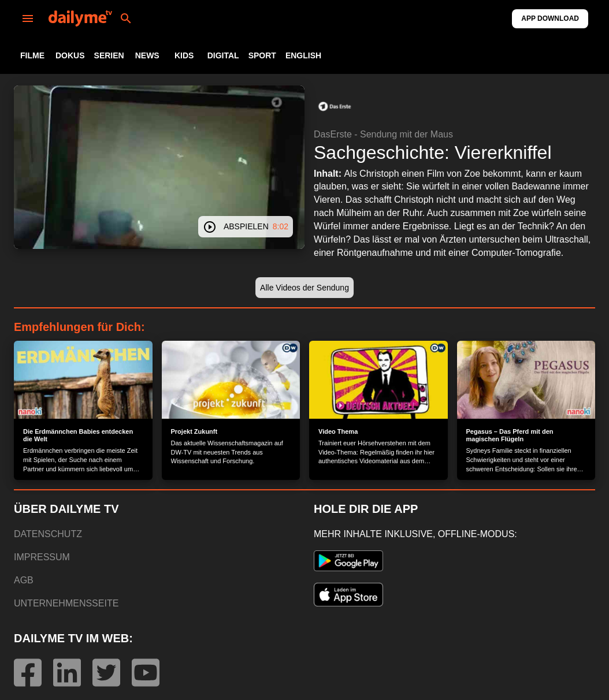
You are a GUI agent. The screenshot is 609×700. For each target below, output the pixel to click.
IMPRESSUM (42, 557)
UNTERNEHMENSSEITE (66, 603)
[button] (335, 106)
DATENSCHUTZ (48, 534)
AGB (24, 580)
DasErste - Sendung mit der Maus (383, 134)
